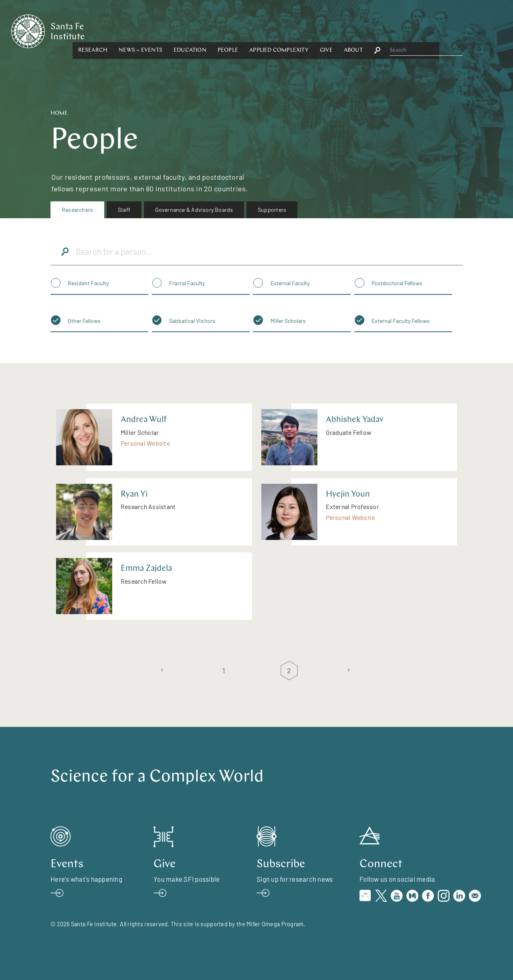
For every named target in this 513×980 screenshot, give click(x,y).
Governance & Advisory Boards (194, 210)
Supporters (272, 210)
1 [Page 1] (224, 670)
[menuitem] (77, 210)
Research (169, 31)
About (429, 31)
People (304, 31)
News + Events (217, 31)
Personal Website (145, 443)
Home (59, 113)
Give (402, 31)
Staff (124, 210)
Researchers (77, 210)
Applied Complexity (355, 31)
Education (266, 31)
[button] (169, 31)
